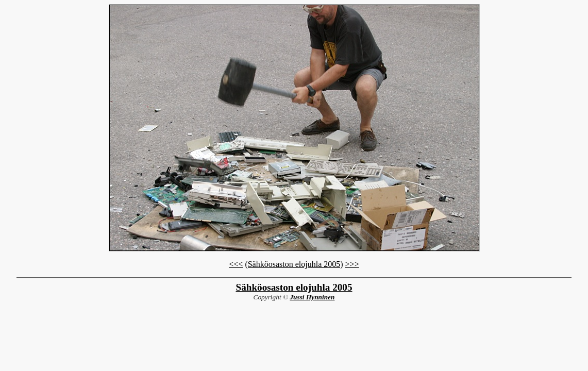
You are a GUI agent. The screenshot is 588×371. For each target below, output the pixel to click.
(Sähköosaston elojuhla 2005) (294, 264)
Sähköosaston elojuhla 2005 (294, 287)
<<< (236, 264)
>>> (352, 264)
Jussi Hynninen (312, 297)
